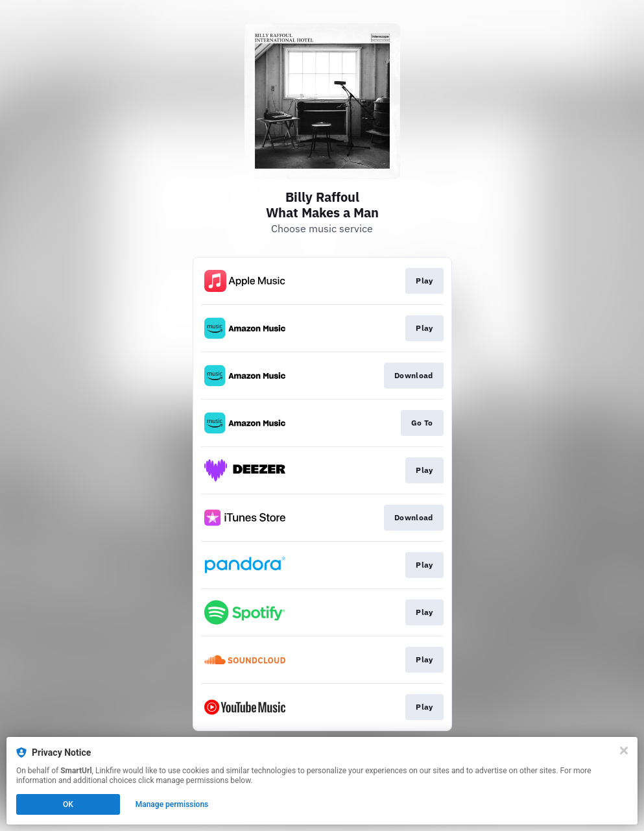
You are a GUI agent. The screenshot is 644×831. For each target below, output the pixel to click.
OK (68, 804)
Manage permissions (172, 804)
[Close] (624, 751)
